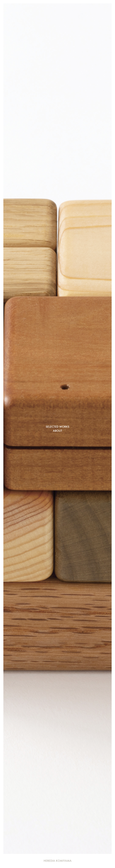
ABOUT (58, 431)
